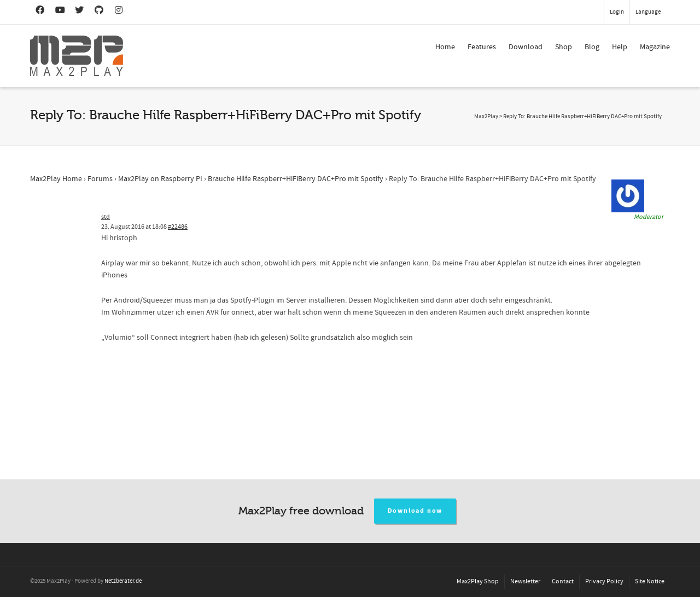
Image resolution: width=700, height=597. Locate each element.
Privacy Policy (604, 581)
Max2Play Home (56, 179)
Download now (415, 511)
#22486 (178, 227)
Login (617, 12)
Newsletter (525, 581)
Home (445, 47)
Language (648, 12)
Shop (564, 47)
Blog (592, 47)
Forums (100, 179)
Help (620, 47)
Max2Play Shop (478, 581)
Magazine (655, 47)
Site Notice (650, 581)
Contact (563, 581)
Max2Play (486, 117)
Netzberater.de (123, 581)
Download (526, 47)
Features (482, 47)
